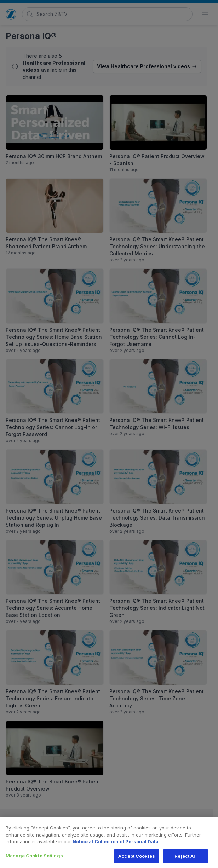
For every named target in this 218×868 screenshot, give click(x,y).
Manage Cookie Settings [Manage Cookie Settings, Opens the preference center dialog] (34, 858)
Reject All (185, 859)
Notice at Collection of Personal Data (116, 844)
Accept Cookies (137, 859)
